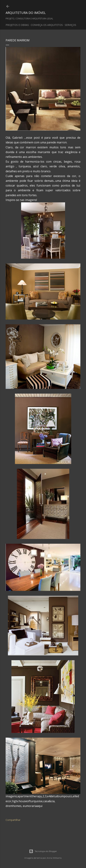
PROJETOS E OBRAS (17, 25)
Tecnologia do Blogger (43, 851)
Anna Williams (54, 858)
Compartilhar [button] (13, 820)
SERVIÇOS (70, 25)
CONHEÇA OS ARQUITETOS (47, 25)
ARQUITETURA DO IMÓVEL (26, 13)
